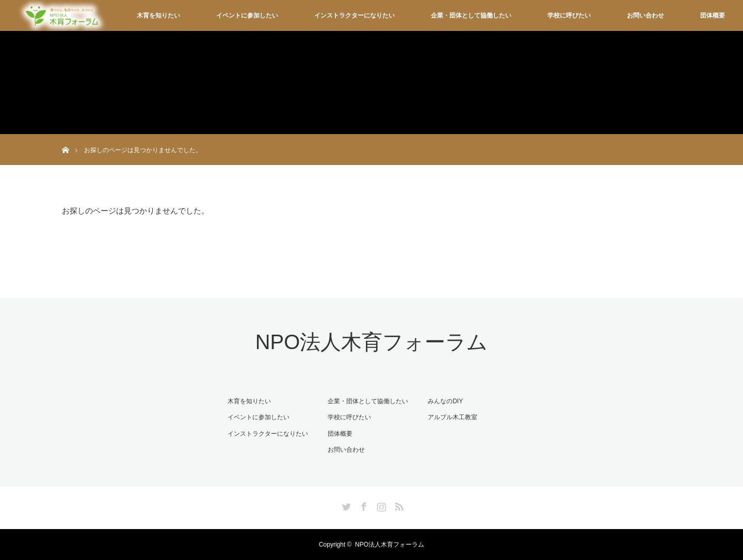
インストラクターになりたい (354, 15)
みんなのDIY (445, 401)
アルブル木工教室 (453, 417)
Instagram (380, 505)
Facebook (363, 505)
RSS (398, 505)
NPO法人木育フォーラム (372, 342)
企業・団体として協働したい (471, 15)
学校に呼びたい (569, 15)
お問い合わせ (645, 15)
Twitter (345, 505)
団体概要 (713, 15)
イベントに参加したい (247, 15)
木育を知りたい (158, 15)
